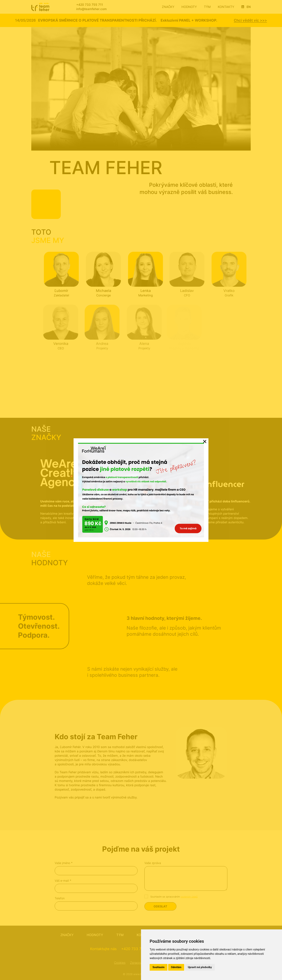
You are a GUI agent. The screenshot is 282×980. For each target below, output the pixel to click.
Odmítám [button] (176, 967)
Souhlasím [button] (159, 967)
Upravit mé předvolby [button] (200, 967)
